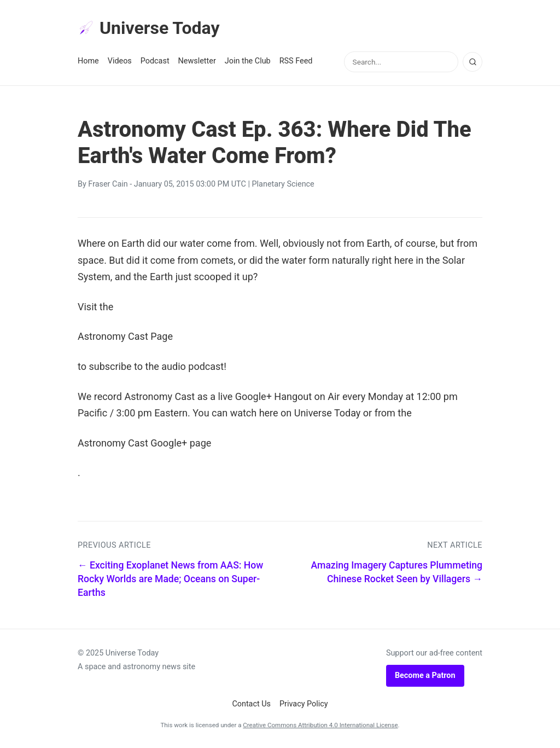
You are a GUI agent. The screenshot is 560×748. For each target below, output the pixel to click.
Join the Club (248, 61)
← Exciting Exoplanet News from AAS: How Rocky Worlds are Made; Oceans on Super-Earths (170, 579)
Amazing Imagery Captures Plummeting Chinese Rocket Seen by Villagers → (397, 572)
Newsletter (197, 61)
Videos (120, 61)
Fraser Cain (108, 184)
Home (88, 61)
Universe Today (149, 28)
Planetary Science (283, 184)
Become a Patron (425, 675)
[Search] (472, 62)
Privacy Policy (304, 704)
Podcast (155, 61)
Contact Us (251, 704)
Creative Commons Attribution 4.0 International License (320, 725)
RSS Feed (296, 61)
